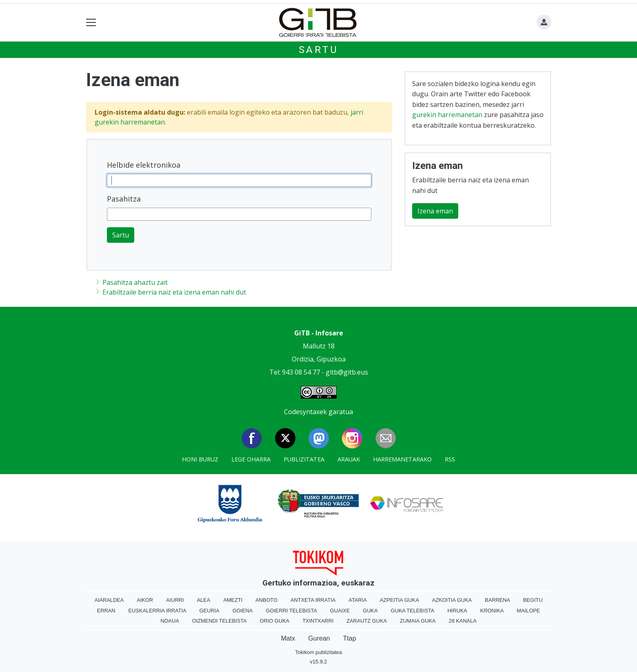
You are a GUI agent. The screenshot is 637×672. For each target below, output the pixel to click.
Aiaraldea (109, 600)
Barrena (497, 600)
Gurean (319, 638)
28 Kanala (463, 621)
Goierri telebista (291, 611)
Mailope (528, 611)
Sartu (319, 50)
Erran (106, 611)
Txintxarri (318, 621)
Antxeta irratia (313, 600)
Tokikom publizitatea (318, 652)
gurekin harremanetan (447, 115)
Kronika (492, 611)
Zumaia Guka (418, 621)
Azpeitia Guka (400, 600)
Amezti (233, 600)
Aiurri (175, 600)
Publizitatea (304, 459)
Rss (450, 459)
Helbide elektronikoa (144, 165)
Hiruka (457, 611)
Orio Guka (275, 621)
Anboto (266, 600)
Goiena (243, 611)
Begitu (533, 600)
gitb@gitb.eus (347, 372)
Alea (203, 600)
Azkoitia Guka (452, 600)
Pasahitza (124, 199)
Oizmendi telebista (220, 621)
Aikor (145, 600)
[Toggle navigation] (91, 23)
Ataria (357, 600)
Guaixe (340, 611)
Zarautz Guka (367, 621)
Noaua (170, 621)
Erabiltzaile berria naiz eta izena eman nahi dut (174, 292)
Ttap (350, 638)
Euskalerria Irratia (158, 611)
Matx (288, 638)
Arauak (349, 459)
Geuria (210, 611)
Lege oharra (251, 459)
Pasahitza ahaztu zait (135, 282)
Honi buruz (200, 459)
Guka (370, 611)
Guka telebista (412, 611)
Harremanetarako (402, 459)
